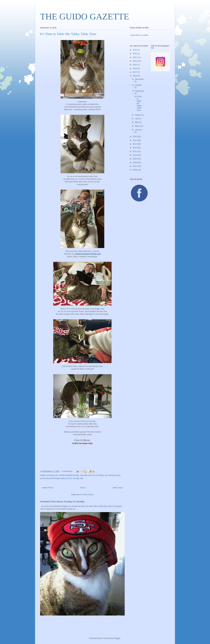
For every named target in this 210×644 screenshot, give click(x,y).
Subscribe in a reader (139, 35)
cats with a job (86, 475)
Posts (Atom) (88, 495)
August (138, 115)
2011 (135, 151)
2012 (135, 148)
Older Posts (118, 488)
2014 (135, 140)
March (138, 126)
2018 (135, 68)
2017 (135, 72)
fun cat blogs (98, 475)
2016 (135, 76)
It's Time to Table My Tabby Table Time (68, 34)
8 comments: (68, 471)
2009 (135, 159)
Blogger (117, 638)
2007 (135, 166)
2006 (135, 170)
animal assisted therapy (69, 475)
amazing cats (52, 475)
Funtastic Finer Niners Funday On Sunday (62, 502)
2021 (135, 57)
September (140, 91)
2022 (135, 54)
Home (83, 488)
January (138, 130)
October (138, 85)
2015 (135, 136)
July (137, 119)
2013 (135, 144)
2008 (135, 162)
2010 (135, 155)
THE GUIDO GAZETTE (85, 17)
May (137, 122)
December (139, 79)
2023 (135, 50)
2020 (135, 61)
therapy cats (78, 478)
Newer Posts (48, 488)
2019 (135, 65)
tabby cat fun (66, 478)
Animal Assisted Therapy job (87, 254)
